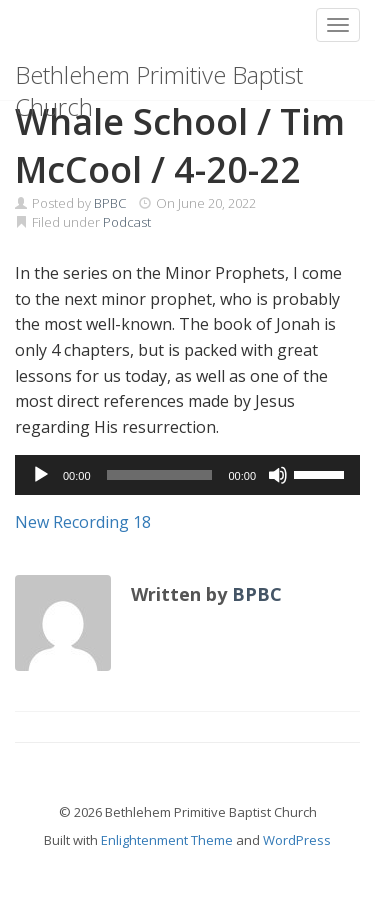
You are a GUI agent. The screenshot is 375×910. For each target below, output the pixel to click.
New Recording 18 (83, 522)
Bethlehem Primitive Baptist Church (159, 79)
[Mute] (278, 475)
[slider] (160, 475)
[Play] (41, 475)
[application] (187, 475)
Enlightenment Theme (167, 840)
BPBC (110, 203)
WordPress (297, 840)
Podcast (127, 222)
